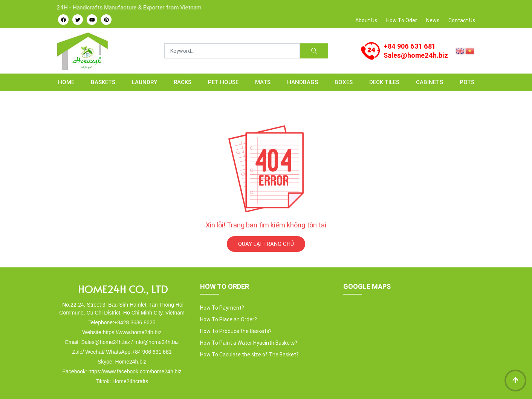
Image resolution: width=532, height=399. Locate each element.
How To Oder (402, 20)
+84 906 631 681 (410, 46)
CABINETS (430, 82)
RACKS (183, 82)
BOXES (344, 82)
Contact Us (462, 20)
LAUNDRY (144, 82)
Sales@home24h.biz (416, 55)
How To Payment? (222, 308)
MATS (263, 82)
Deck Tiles (384, 82)
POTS (467, 82)
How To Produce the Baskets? (236, 331)
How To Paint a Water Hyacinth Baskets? (249, 343)
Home (66, 82)
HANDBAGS (303, 82)
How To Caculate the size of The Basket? (249, 354)
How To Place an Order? (229, 319)
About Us (366, 20)
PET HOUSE (223, 82)
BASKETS (103, 82)
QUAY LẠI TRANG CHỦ (266, 244)
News (433, 20)
